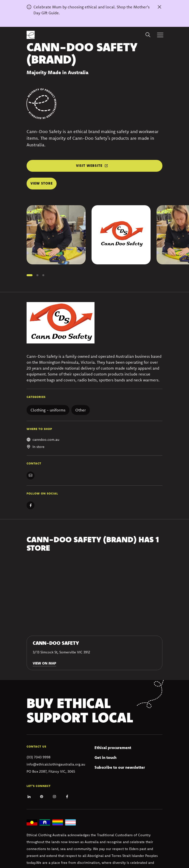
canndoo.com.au (46, 440)
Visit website (89, 166)
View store (42, 183)
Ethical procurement (113, 748)
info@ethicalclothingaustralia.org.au (56, 764)
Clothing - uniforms (48, 410)
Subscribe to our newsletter (120, 767)
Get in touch (105, 757)
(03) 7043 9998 (39, 757)
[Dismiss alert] (159, 7)
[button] (30, 275)
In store (39, 447)
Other (81, 410)
